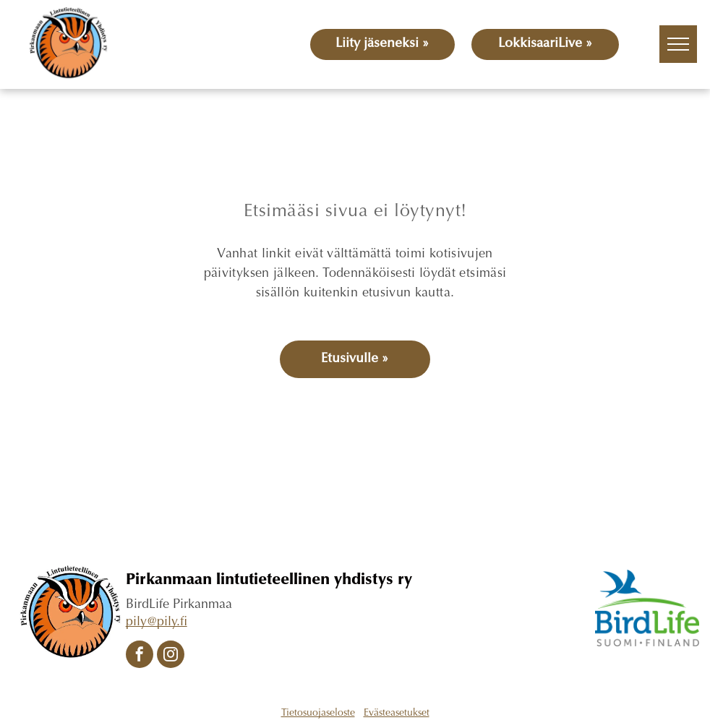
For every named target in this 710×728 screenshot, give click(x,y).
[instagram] (171, 656)
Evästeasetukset (397, 714)
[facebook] (140, 656)
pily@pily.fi (157, 622)
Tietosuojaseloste (318, 714)
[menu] (678, 44)
